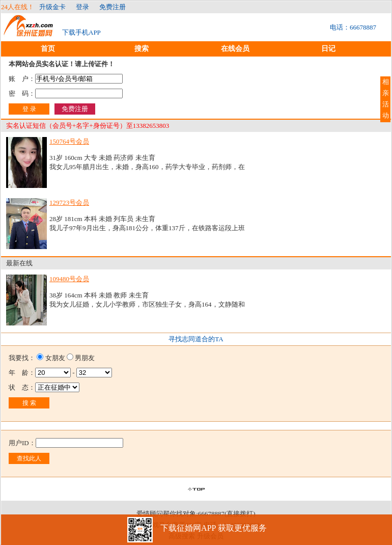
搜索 (142, 49)
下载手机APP (81, 32)
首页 (48, 49)
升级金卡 (52, 7)
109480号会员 (69, 279)
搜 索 (29, 403)
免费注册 (113, 7)
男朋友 (85, 358)
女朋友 (55, 358)
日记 (328, 49)
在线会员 (235, 49)
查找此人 (29, 458)
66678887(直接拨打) (227, 514)
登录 (82, 7)
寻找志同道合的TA (196, 339)
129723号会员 (69, 202)
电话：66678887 (353, 27)
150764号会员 (69, 141)
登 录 (29, 109)
